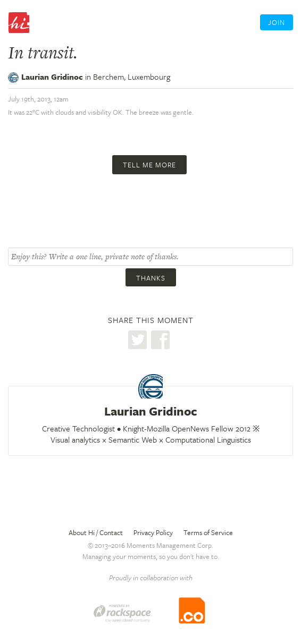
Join (277, 22)
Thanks (151, 278)
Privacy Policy (153, 532)
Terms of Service (208, 532)
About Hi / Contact (96, 532)
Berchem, (132, 77)
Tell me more (149, 165)
